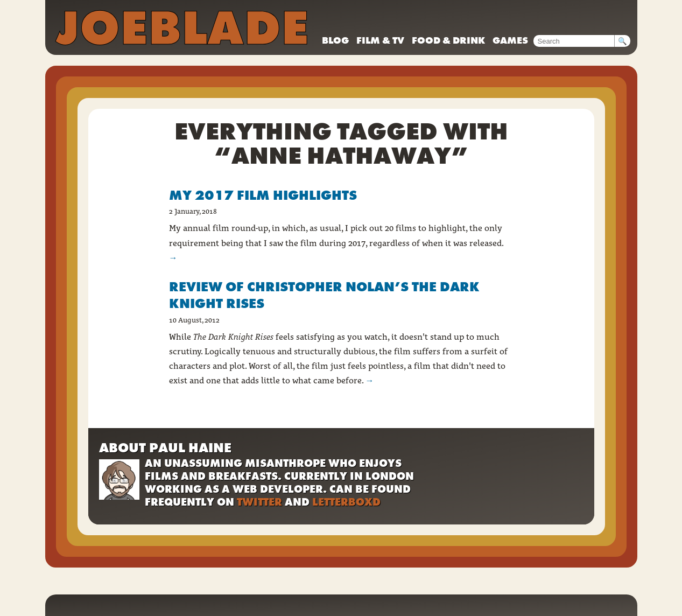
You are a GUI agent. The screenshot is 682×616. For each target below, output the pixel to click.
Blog (335, 40)
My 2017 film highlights (263, 195)
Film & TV (380, 40)
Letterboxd (346, 502)
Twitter (259, 502)
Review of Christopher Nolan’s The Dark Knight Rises (324, 295)
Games (510, 40)
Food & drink (448, 40)
